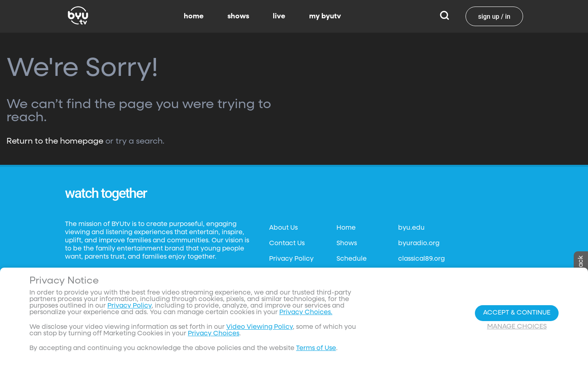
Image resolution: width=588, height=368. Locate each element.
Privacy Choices (214, 334)
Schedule (352, 259)
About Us (283, 228)
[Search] (444, 16)
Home (346, 228)
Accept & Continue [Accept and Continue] (517, 313)
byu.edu (411, 228)
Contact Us (287, 244)
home (194, 16)
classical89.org (421, 259)
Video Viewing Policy (259, 327)
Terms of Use (316, 348)
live (279, 16)
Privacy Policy (291, 259)
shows (238, 16)
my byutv (325, 16)
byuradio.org (419, 244)
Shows (347, 244)
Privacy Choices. (306, 313)
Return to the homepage (55, 141)
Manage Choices (517, 327)
